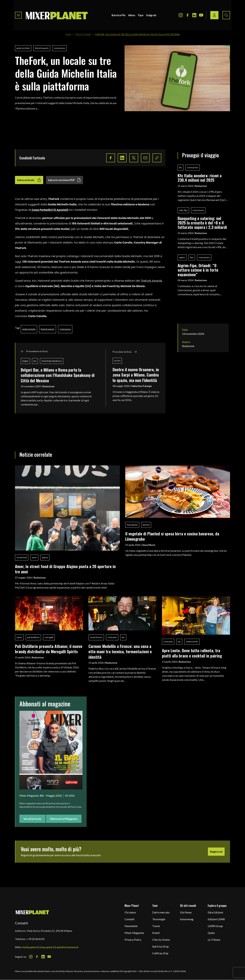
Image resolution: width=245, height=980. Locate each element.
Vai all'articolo (32, 819)
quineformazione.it (67, 947)
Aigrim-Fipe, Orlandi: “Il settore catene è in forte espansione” (198, 270)
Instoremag (187, 919)
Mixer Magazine (134, 933)
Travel (156, 926)
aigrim (182, 257)
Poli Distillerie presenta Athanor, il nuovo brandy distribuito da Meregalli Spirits (49, 649)
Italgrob (151, 15)
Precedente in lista (34, 351)
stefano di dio (192, 642)
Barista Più (119, 15)
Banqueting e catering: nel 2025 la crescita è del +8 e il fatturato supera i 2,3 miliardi (202, 223)
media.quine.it (30, 947)
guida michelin (23, 48)
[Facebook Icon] (187, 15)
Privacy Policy (133, 940)
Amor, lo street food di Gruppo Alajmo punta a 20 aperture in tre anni (65, 569)
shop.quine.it (47, 947)
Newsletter (131, 926)
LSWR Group (215, 926)
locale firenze (96, 637)
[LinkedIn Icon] (194, 15)
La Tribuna (214, 940)
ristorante (112, 637)
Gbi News (186, 912)
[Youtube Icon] (201, 15)
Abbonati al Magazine (64, 819)
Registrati (216, 852)
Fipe (141, 15)
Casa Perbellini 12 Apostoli (50, 210)
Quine (211, 933)
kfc (181, 167)
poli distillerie (33, 637)
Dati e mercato (161, 912)
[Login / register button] (214, 15)
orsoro (117, 361)
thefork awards (42, 48)
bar (35, 361)
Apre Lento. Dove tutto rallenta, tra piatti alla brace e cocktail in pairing (192, 653)
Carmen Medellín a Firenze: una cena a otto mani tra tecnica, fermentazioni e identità (120, 651)
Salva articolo (29, 180)
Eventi (156, 933)
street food (22, 557)
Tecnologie (159, 919)
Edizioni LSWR (216, 919)
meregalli (49, 637)
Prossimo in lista (125, 352)
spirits (19, 637)
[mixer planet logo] (32, 912)
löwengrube (132, 525)
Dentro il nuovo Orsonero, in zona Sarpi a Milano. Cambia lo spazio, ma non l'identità (136, 375)
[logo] (57, 15)
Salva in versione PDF (64, 180)
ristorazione (59, 48)
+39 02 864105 (36, 939)
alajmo (45, 557)
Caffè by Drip (160, 953)
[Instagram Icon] (181, 15)
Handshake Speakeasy (52, 361)
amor (34, 557)
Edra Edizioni (215, 912)
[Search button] (226, 15)
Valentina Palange (142, 386)
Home (68, 34)
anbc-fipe (183, 210)
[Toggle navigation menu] (18, 15)
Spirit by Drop (161, 946)
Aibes (132, 15)
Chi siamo (130, 912)
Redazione (48, 386)
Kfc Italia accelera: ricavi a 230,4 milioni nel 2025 (200, 178)
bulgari (25, 361)
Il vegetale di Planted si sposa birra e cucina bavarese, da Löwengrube (172, 536)
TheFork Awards (151, 281)
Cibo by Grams (83, 34)
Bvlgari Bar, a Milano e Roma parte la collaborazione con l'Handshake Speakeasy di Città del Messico (58, 375)
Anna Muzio (149, 545)
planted (146, 525)
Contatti (129, 919)
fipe (192, 257)
